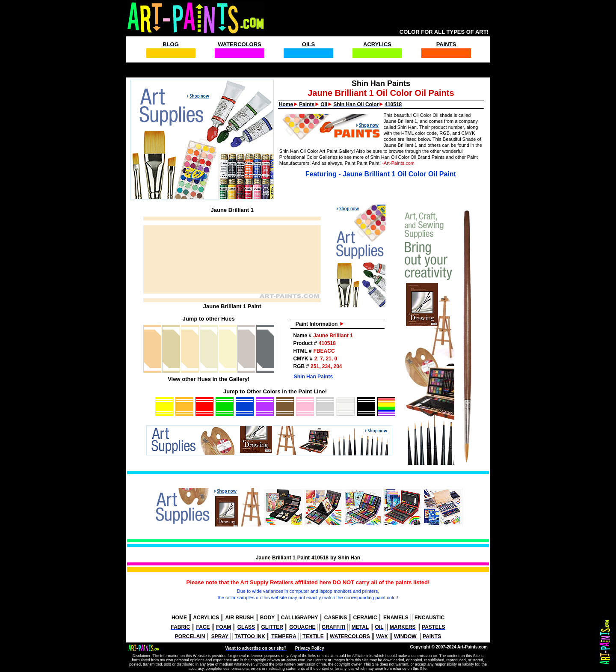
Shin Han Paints (313, 377)
